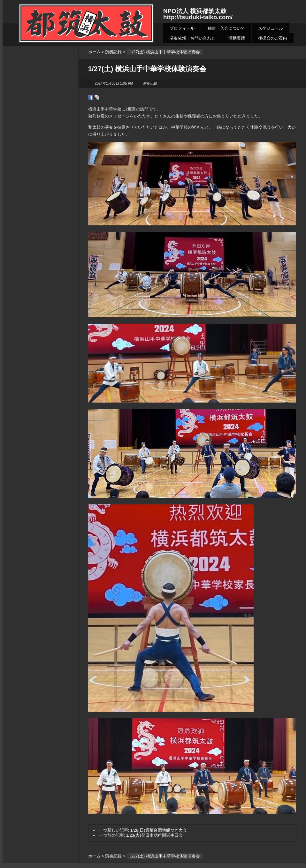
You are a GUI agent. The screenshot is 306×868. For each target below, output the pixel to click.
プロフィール (182, 28)
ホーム (94, 52)
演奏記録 (113, 52)
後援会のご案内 (273, 38)
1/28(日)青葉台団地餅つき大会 (159, 830)
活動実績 (237, 38)
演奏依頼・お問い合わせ (192, 38)
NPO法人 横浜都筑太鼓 (195, 11)
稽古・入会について (226, 28)
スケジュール (271, 28)
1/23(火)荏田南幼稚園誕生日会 (154, 835)
